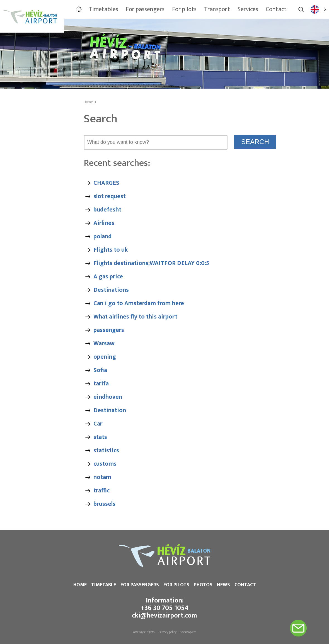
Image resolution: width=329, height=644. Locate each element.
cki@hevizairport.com (164, 616)
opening (105, 357)
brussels (104, 504)
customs (105, 464)
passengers (109, 330)
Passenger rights (143, 632)
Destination (110, 410)
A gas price (108, 277)
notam (102, 477)
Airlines (104, 223)
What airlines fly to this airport (135, 317)
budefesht (107, 210)
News (223, 585)
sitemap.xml (189, 632)
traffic (101, 491)
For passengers (140, 585)
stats (100, 437)
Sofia (100, 370)
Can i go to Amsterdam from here (139, 303)
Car (98, 424)
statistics (106, 450)
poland (102, 236)
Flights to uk (111, 250)
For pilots (176, 585)
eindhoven (108, 397)
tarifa (101, 384)
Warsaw (104, 343)
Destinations (111, 290)
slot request (110, 196)
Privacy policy (167, 632)
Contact (245, 585)
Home (80, 585)
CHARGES (106, 183)
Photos (203, 585)
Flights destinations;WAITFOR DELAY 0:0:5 (151, 263)
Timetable (104, 585)
